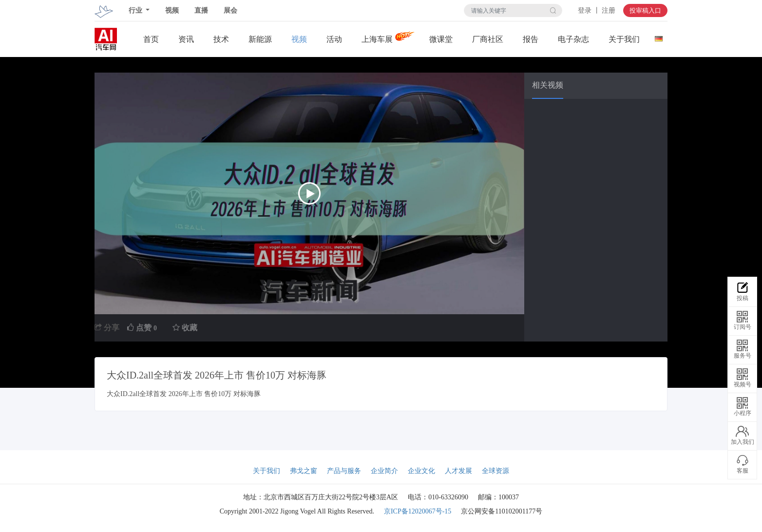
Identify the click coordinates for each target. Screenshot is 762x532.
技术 (221, 39)
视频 (172, 10)
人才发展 (458, 471)
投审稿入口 (645, 10)
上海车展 (377, 39)
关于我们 (624, 39)
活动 (334, 39)
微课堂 (441, 39)
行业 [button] (136, 10)
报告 (531, 39)
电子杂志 (573, 39)
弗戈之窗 (304, 471)
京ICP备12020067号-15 (418, 511)
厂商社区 (488, 39)
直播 (201, 10)
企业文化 (421, 471)
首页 (151, 39)
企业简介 (384, 471)
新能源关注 (260, 39)
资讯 (186, 39)
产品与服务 (344, 471)
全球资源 (495, 471)
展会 (230, 10)
